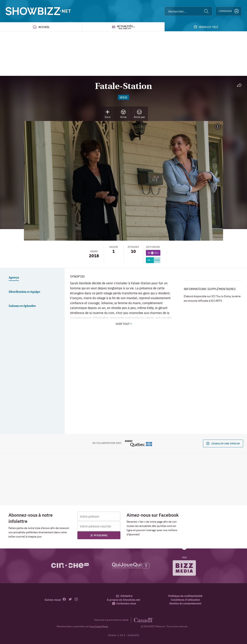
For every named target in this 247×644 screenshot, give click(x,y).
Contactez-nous (124, 603)
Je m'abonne (99, 535)
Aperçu (14, 278)
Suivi (108, 114)
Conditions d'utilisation (185, 600)
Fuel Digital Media (99, 626)
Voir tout (124, 324)
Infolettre (124, 596)
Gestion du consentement (185, 603)
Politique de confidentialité (185, 596)
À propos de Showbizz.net (123, 600)
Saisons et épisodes (22, 306)
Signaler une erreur (223, 443)
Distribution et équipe (24, 292)
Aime (123, 114)
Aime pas (139, 114)
